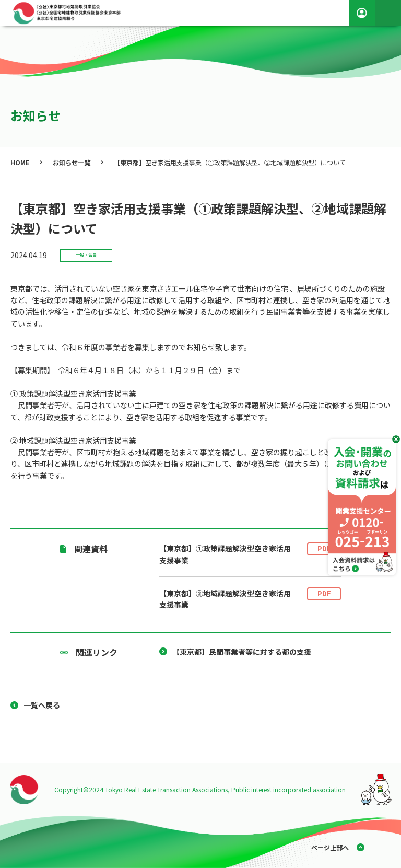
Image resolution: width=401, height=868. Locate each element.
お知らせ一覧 (72, 162)
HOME (20, 162)
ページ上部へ (330, 847)
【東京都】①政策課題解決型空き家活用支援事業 (250, 554)
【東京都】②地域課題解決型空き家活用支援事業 (250, 599)
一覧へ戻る (42, 705)
